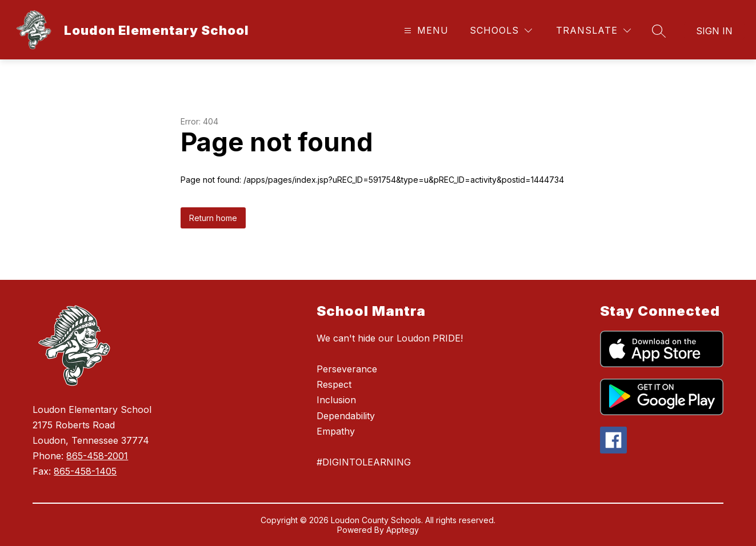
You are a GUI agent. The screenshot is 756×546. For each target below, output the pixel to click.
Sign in (714, 31)
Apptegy (403, 530)
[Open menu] (425, 31)
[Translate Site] (593, 31)
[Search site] (659, 31)
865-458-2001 (97, 456)
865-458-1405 (85, 471)
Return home (213, 218)
